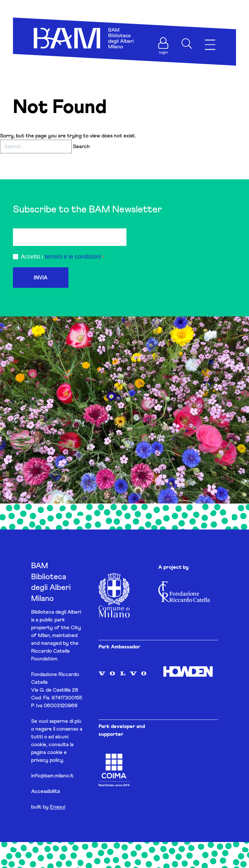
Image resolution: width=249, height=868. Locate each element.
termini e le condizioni (73, 257)
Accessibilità (46, 791)
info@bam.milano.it (52, 776)
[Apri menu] (210, 45)
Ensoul (58, 807)
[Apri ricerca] (187, 44)
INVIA (41, 278)
